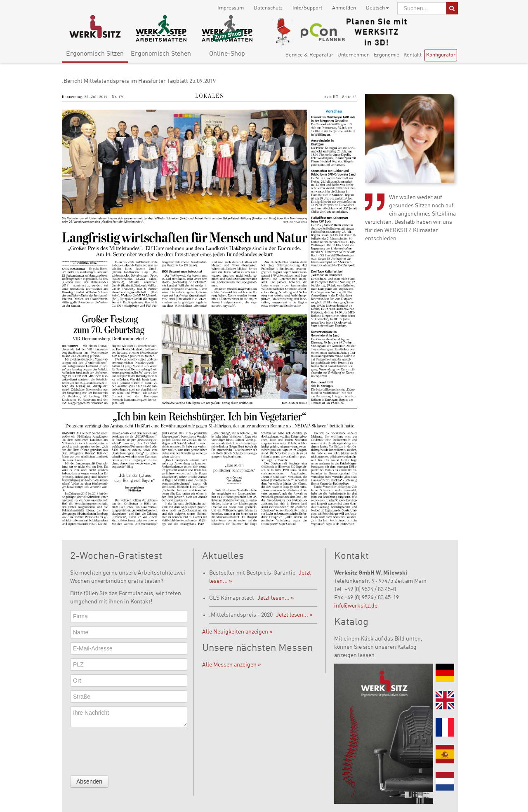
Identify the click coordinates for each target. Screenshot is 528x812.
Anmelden (344, 8)
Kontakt (412, 55)
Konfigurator (441, 55)
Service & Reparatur (309, 55)
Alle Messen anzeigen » (232, 665)
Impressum (231, 8)
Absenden (89, 781)
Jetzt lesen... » (276, 598)
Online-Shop (227, 54)
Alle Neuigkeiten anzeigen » (237, 632)
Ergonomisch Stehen (161, 54)
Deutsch (377, 8)
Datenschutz (268, 8)
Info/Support (307, 8)
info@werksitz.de (356, 606)
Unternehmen (354, 55)
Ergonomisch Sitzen (95, 54)
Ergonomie (387, 55)
